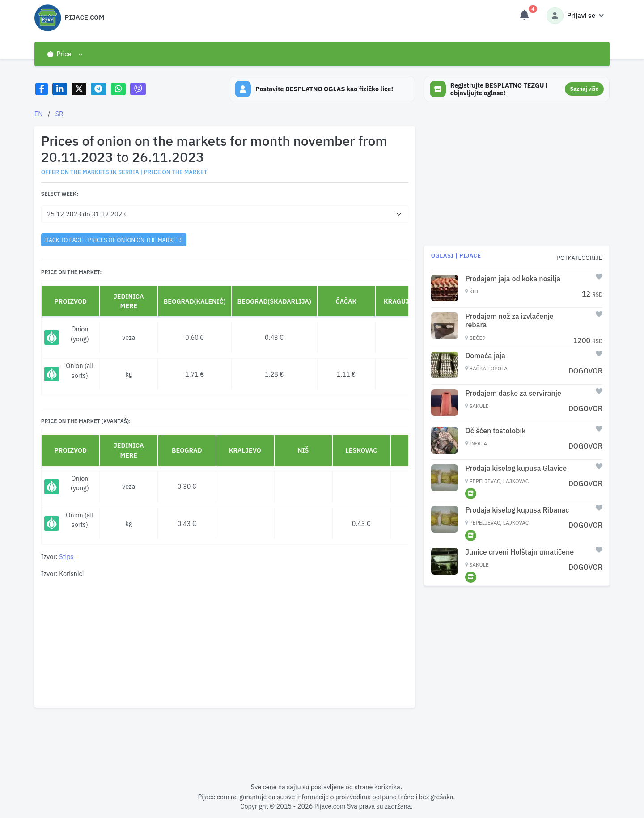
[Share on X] (79, 89)
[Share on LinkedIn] (60, 89)
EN (39, 114)
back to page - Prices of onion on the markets (114, 240)
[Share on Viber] (138, 89)
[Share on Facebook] (42, 89)
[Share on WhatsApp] (118, 89)
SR (59, 114)
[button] (65, 54)
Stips (66, 557)
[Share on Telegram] (99, 89)
